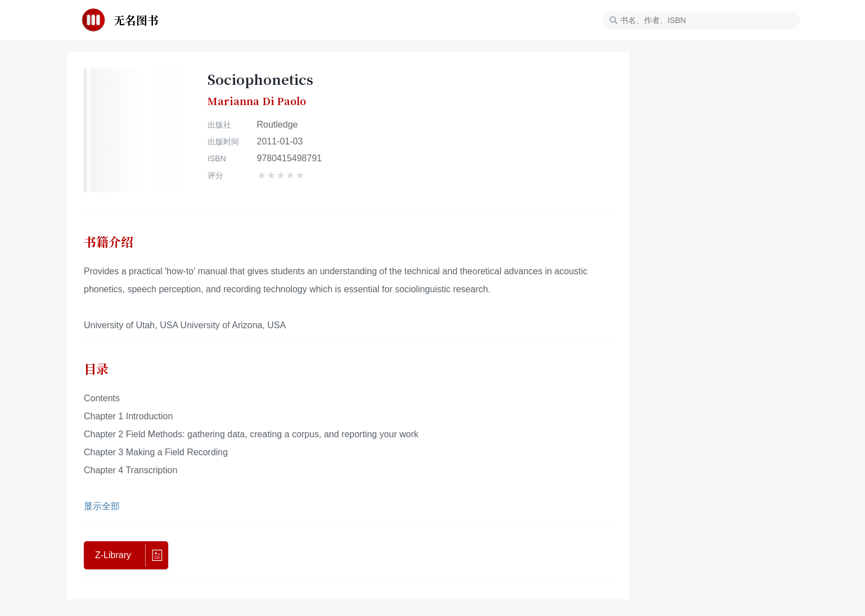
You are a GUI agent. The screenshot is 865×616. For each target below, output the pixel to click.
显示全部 (102, 506)
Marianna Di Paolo (257, 101)
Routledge (278, 124)
